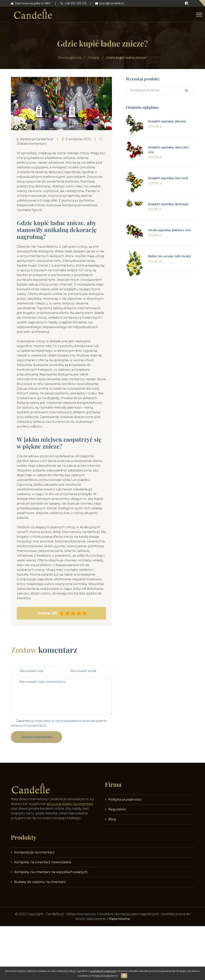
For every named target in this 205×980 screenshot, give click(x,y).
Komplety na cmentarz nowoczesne (43, 862)
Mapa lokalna (119, 919)
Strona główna (69, 58)
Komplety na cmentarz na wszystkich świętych (51, 872)
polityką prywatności (103, 971)
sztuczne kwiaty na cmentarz (70, 804)
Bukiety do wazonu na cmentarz (40, 882)
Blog (112, 819)
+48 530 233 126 (74, 3)
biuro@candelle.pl (109, 3)
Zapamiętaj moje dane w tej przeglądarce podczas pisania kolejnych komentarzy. (59, 723)
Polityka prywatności (125, 799)
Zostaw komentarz (36, 737)
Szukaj (187, 90)
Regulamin (117, 809)
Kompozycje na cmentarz (34, 852)
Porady (94, 58)
